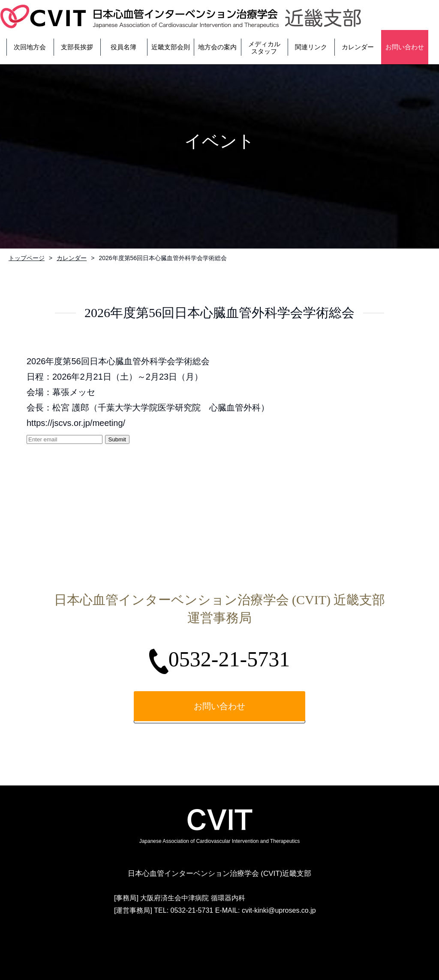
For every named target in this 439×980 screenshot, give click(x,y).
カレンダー (72, 258)
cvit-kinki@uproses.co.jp (279, 910)
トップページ (27, 258)
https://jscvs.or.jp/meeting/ (76, 423)
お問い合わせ (219, 706)
